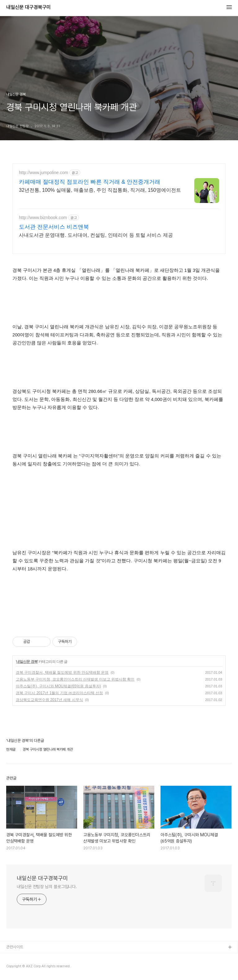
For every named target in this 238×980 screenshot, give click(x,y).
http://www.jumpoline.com (44, 173)
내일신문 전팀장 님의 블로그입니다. (47, 887)
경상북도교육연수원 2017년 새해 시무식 (49, 700)
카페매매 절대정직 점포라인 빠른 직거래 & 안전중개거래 (90, 182)
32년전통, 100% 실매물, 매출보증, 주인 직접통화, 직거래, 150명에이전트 (100, 190)
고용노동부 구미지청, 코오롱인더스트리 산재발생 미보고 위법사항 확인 (75, 679)
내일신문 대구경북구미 (29, 7)
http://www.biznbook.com (43, 218)
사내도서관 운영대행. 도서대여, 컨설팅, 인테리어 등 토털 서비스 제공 (96, 235)
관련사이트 (15, 947)
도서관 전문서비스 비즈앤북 (54, 227)
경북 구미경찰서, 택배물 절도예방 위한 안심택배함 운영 (62, 672)
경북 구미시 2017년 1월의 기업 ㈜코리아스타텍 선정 (59, 693)
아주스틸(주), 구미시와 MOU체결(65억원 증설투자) (58, 686)
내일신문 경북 (27, 662)
